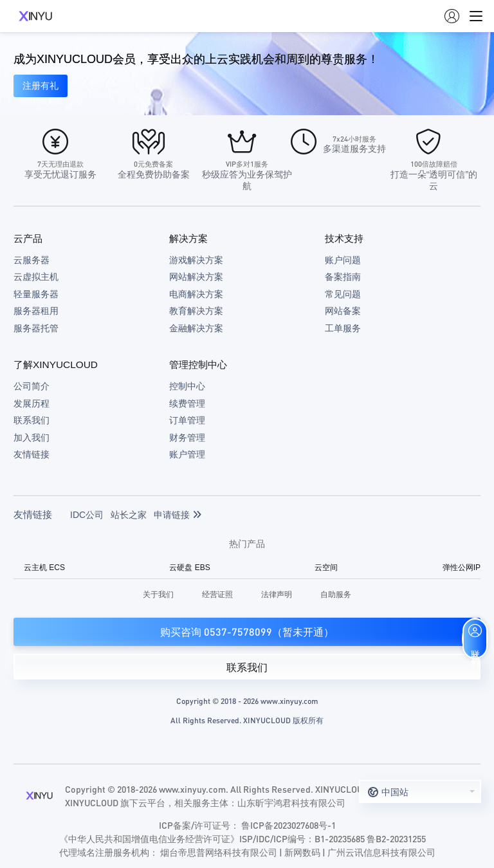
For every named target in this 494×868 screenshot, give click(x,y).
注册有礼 (41, 86)
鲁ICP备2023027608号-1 (288, 825)
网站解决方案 (196, 277)
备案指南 (343, 277)
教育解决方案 (196, 311)
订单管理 (187, 420)
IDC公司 (87, 515)
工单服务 (343, 328)
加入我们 (32, 438)
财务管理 (187, 438)
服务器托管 (36, 328)
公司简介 (32, 386)
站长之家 (129, 515)
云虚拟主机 (36, 277)
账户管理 (187, 454)
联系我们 (32, 420)
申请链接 (178, 515)
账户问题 (343, 260)
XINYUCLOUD (35, 16)
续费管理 (187, 403)
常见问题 (343, 294)
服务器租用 (36, 311)
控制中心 (187, 386)
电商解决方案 (196, 294)
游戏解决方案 (196, 260)
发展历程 (32, 403)
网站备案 (343, 311)
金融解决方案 (196, 328)
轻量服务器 (36, 294)
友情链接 (32, 454)
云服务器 (32, 260)
